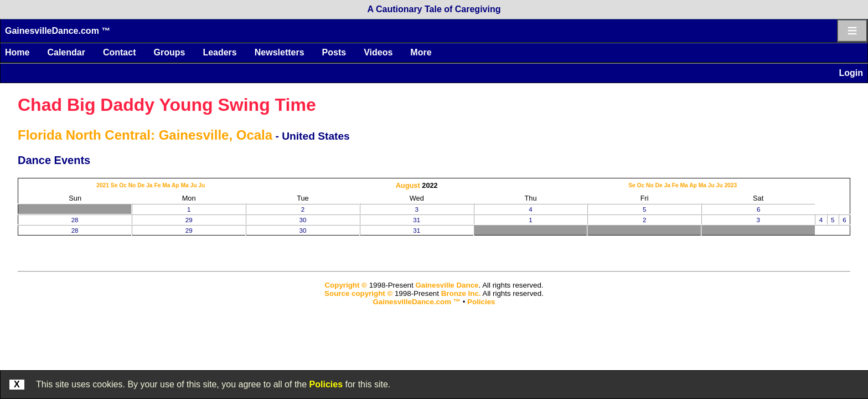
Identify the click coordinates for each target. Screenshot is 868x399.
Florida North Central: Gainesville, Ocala (145, 135)
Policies (326, 384)
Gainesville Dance (447, 285)
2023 (730, 185)
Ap (175, 185)
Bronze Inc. (461, 293)
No (132, 185)
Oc (123, 185)
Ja (149, 185)
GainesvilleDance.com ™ (58, 31)
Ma (166, 185)
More (421, 52)
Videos (378, 52)
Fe (157, 185)
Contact (120, 52)
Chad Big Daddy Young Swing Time (167, 105)
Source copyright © (358, 293)
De (141, 185)
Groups (169, 52)
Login (851, 73)
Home (17, 52)
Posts (334, 52)
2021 (103, 185)
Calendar (66, 52)
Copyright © (345, 285)
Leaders (219, 52)
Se (114, 185)
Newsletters (280, 52)
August (408, 185)
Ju (193, 185)
